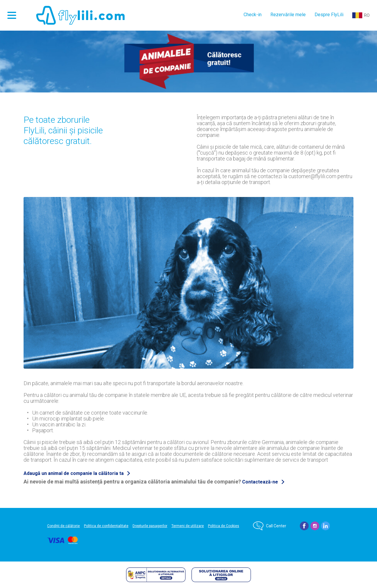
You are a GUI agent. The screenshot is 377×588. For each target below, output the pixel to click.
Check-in (253, 15)
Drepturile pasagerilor (150, 526)
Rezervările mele (288, 15)
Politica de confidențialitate (106, 526)
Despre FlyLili (329, 15)
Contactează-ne (260, 482)
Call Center (276, 526)
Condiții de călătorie (63, 526)
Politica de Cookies (224, 526)
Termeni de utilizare (188, 526)
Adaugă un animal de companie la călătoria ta (74, 473)
